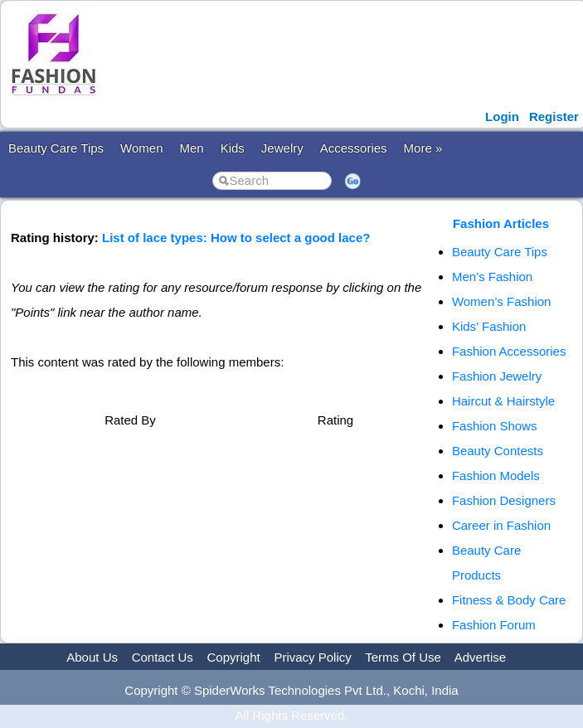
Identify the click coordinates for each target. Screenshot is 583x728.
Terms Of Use (403, 657)
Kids (233, 148)
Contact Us (163, 657)
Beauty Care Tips (56, 148)
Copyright (234, 657)
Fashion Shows (495, 426)
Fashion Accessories (509, 351)
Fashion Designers (504, 500)
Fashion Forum (494, 625)
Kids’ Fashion (489, 326)
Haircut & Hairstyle (503, 401)
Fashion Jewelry (497, 376)
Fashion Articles (501, 223)
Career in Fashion (501, 525)
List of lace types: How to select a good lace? (236, 238)
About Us (92, 657)
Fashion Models (496, 476)
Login (502, 116)
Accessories (354, 148)
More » (423, 148)
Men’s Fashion (492, 277)
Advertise (481, 657)
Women (141, 148)
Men (191, 148)
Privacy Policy (312, 657)
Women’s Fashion (502, 301)
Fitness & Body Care (509, 600)
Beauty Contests (498, 451)
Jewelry (282, 148)
